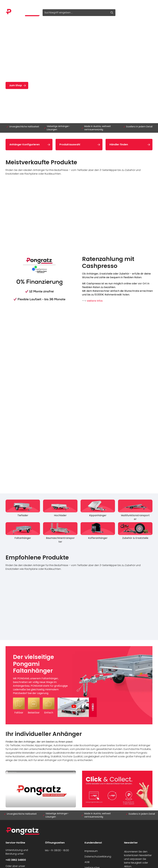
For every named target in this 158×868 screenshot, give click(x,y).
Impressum (91, 851)
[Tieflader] (23, 509)
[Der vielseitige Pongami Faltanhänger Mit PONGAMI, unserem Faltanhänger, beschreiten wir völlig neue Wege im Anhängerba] (79, 685)
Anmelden (12, 3)
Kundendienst (93, 843)
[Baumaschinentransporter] (60, 534)
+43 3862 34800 (16, 860)
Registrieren (30, 3)
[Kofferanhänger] (98, 532)
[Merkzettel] (133, 13)
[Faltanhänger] (23, 532)
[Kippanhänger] (98, 509)
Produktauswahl (70, 144)
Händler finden (119, 144)
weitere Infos (95, 301)
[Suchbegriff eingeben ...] (75, 13)
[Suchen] (112, 13)
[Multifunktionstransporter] (135, 511)
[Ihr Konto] (141, 13)
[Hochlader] (60, 509)
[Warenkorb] (149, 13)
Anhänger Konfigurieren (25, 144)
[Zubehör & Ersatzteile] (135, 532)
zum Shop (16, 85)
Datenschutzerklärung (98, 857)
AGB (87, 862)
